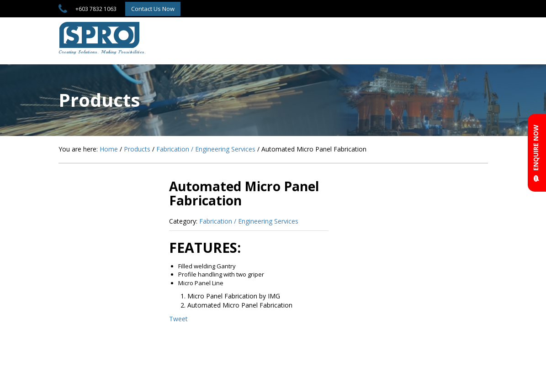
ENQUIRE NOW (536, 153)
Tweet (178, 319)
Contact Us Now (153, 9)
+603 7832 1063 (96, 9)
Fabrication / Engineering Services (249, 221)
